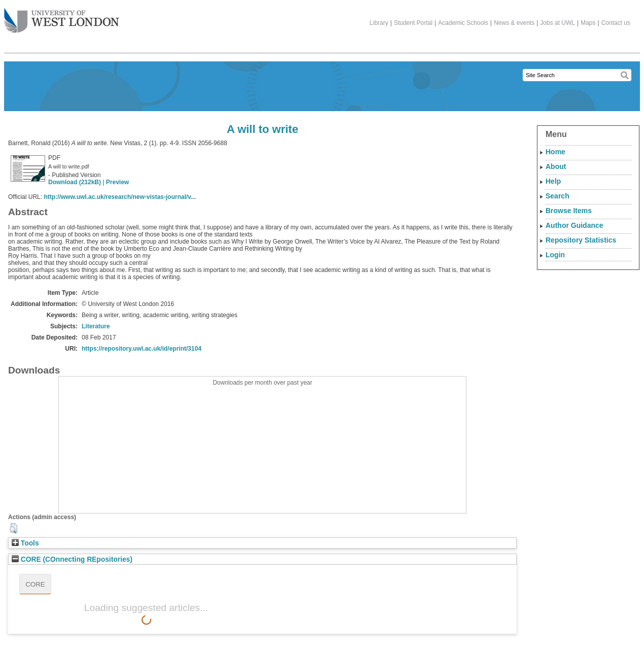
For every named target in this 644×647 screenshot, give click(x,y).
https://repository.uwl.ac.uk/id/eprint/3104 (142, 349)
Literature (96, 326)
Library (379, 23)
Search (557, 196)
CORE (35, 584)
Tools (25, 543)
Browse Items (569, 211)
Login (555, 255)
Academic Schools (463, 23)
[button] (13, 528)
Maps (588, 23)
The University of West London (62, 17)
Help (553, 181)
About (556, 166)
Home (555, 152)
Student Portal (413, 23)
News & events (514, 23)
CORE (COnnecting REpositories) (72, 559)
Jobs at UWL (557, 23)
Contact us (616, 23)
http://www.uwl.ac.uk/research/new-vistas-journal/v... (120, 197)
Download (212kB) (75, 182)
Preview (117, 182)
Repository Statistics (581, 240)
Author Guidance (574, 225)
